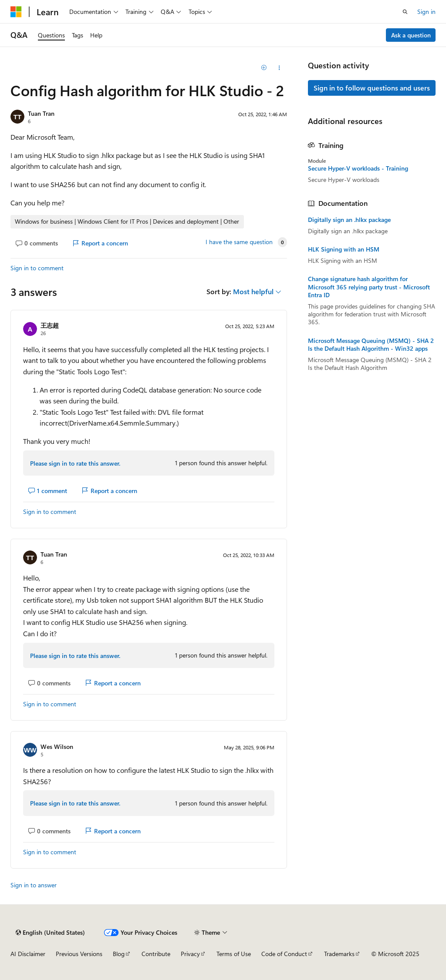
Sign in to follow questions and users (372, 88)
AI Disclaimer (28, 954)
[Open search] (405, 12)
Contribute (156, 954)
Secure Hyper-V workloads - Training (358, 168)
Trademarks (339, 954)
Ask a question (411, 35)
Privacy (190, 954)
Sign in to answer (34, 885)
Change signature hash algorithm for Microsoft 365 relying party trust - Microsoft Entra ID (369, 287)
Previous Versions (79, 954)
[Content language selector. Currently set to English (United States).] (50, 933)
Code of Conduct (284, 954)
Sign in (426, 12)
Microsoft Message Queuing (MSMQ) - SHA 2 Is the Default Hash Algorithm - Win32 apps (371, 345)
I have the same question (239, 242)
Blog (119, 954)
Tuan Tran (41, 113)
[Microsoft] (16, 12)
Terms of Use (234, 954)
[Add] (264, 68)
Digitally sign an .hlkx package (349, 220)
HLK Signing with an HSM (344, 249)
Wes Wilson (57, 747)
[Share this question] (279, 68)
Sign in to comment (37, 268)
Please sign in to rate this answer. (75, 463)
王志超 (50, 325)
